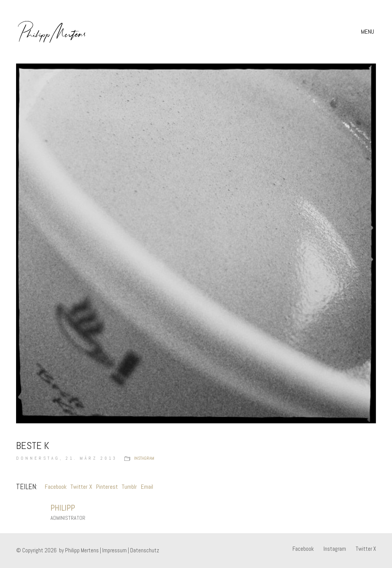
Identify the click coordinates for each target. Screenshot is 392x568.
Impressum (114, 550)
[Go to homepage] (52, 32)
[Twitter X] (366, 549)
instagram (144, 458)
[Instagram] (335, 549)
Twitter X (81, 487)
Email (147, 487)
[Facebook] (303, 549)
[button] (368, 32)
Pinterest (107, 487)
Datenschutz (145, 550)
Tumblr (129, 487)
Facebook (56, 487)
